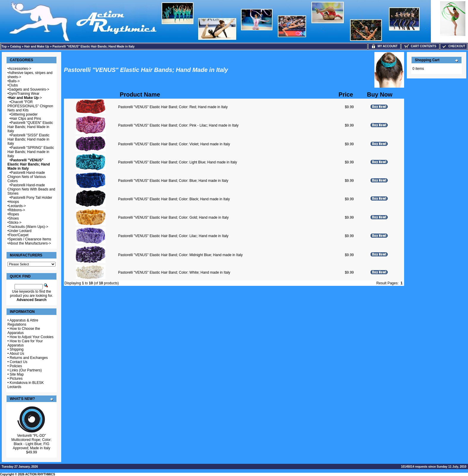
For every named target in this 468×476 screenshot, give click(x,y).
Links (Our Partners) (26, 370)
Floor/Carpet (19, 235)
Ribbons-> (17, 210)
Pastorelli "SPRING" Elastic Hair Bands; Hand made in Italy (31, 152)
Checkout (453, 46)
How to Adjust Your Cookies (32, 337)
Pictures (16, 379)
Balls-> (14, 81)
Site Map (17, 374)
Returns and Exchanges (29, 358)
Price (346, 94)
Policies (16, 366)
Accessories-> (20, 69)
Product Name (140, 94)
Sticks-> (15, 223)
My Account (384, 46)
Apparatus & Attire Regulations (23, 322)
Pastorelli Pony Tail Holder (31, 198)
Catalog (16, 47)
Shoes (14, 218)
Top (4, 47)
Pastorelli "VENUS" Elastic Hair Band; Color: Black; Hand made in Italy (174, 199)
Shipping (17, 349)
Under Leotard (20, 231)
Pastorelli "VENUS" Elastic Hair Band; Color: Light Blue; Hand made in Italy (178, 162)
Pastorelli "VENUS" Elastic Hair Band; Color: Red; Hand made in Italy (173, 107)
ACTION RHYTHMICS (40, 474)
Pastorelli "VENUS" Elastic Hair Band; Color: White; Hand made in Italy (174, 272)
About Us (17, 354)
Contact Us (19, 362)
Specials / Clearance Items (30, 239)
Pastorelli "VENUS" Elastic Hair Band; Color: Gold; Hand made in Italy (174, 217)
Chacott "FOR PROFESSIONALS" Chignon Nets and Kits (30, 106)
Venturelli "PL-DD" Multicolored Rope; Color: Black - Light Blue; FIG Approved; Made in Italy (31, 442)
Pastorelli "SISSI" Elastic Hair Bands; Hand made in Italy (28, 139)
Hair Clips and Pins (26, 119)
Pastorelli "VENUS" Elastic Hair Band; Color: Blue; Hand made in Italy (173, 181)
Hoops (14, 202)
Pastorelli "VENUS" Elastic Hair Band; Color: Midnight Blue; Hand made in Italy (181, 255)
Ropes (14, 214)
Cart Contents (420, 46)
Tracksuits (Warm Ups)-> (28, 227)
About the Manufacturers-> (30, 243)
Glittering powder (24, 114)
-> (25, 98)
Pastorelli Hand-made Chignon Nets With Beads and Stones (31, 189)
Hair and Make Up (37, 47)
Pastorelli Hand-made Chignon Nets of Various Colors (27, 177)
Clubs (13, 85)
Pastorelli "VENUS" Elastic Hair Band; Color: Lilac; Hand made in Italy (173, 236)
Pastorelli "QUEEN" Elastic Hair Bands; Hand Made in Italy (30, 127)
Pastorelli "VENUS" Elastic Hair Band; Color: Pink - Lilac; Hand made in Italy (178, 125)
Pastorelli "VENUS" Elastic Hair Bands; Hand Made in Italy (94, 47)
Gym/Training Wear (24, 94)
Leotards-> (17, 206)
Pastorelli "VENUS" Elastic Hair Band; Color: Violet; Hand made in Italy (174, 144)
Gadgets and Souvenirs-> (29, 89)
